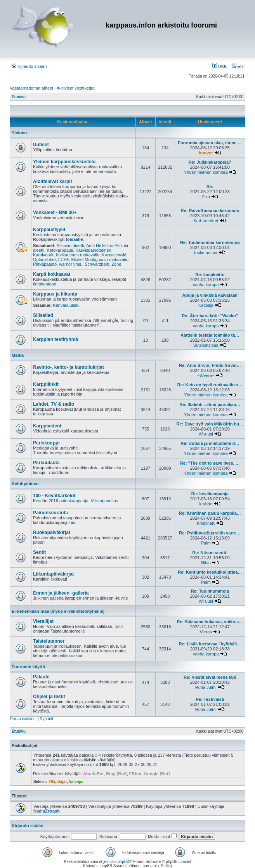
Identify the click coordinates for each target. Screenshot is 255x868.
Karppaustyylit (49, 230)
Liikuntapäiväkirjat (53, 574)
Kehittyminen (25, 484)
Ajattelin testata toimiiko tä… (210, 335)
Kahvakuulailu (66, 305)
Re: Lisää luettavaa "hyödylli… (210, 644)
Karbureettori (206, 221)
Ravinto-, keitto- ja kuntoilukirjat (69, 367)
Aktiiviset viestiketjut (76, 88)
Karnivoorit (43, 255)
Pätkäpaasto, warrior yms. (58, 264)
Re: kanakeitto (210, 275)
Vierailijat (43, 621)
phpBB (123, 862)
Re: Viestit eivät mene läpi (210, 677)
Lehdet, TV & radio (54, 404)
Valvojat (76, 782)
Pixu (206, 197)
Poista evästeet (23, 719)
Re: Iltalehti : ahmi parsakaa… (210, 405)
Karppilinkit (46, 384)
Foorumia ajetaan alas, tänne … (210, 143)
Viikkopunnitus (105, 501)
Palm (206, 543)
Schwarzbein (97, 264)
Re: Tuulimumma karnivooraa (210, 242)
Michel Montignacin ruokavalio (100, 259)
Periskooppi (46, 443)
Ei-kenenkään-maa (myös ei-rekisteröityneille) (58, 611)
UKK (220, 66)
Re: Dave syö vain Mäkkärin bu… (210, 424)
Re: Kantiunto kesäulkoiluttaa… (210, 572)
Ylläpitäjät (58, 782)
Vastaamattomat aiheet (31, 88)
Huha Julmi (206, 687)
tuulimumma (206, 252)
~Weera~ (206, 375)
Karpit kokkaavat (52, 274)
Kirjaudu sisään (29, 66)
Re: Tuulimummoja (210, 591)
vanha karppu (206, 285)
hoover (206, 153)
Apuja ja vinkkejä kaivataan (210, 295)
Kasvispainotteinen (94, 250)
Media (18, 355)
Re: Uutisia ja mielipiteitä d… (210, 443)
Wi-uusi (206, 434)
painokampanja (74, 501)
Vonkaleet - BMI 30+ (55, 213)
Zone (116, 264)
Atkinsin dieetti (70, 246)
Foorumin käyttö (28, 667)
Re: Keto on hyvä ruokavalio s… (210, 385)
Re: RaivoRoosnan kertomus (210, 211)
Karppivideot (47, 426)
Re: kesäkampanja (210, 494)
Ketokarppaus (60, 250)
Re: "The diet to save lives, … (210, 463)
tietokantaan (45, 284)
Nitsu (206, 563)
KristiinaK (206, 523)
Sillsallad (43, 315)
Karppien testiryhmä (56, 339)
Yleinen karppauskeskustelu (64, 162)
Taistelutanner (49, 641)
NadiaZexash (47, 811)
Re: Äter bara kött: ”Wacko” (210, 316)
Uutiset (41, 145)
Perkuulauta (46, 463)
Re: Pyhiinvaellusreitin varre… (210, 533)
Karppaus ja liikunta (55, 294)
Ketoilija (206, 305)
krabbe (206, 504)
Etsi (238, 66)
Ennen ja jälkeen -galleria (61, 593)
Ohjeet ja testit (49, 697)
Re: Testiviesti (210, 699)
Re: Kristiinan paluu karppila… (210, 513)
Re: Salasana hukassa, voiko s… (210, 622)
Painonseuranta (50, 513)
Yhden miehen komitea (206, 172)
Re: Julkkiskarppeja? (210, 162)
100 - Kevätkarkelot (54, 496)
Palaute (41, 677)
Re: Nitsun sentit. (210, 553)
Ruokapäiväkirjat (52, 533)
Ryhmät (47, 719)
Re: (210, 187)
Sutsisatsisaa (206, 345)
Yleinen (19, 133)
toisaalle (74, 239)
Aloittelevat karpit (53, 182)
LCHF (64, 259)
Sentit (39, 552)
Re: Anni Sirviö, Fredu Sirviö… (210, 365)
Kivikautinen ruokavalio (78, 255)
